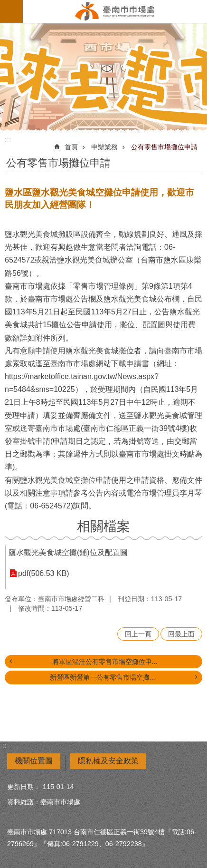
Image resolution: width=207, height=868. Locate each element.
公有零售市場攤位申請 (164, 147)
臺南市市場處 (115, 11)
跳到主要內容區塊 (5, 5)
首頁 (71, 147)
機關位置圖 (34, 761)
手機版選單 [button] (11, 11)
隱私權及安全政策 (108, 761)
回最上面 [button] (181, 634)
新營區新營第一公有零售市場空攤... (103, 677)
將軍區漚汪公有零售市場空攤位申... (105, 662)
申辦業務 (104, 147)
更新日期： (24, 787)
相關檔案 (103, 526)
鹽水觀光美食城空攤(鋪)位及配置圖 (68, 552)
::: (8, 140)
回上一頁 (138, 634)
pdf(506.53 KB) (44, 573)
